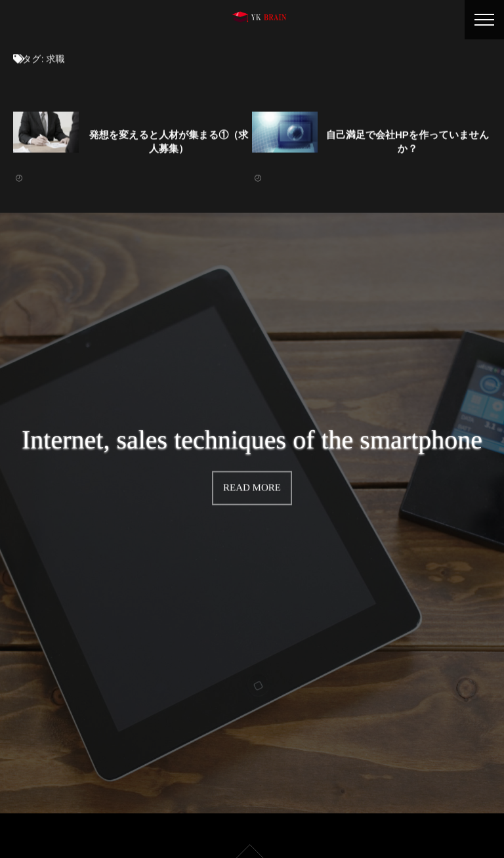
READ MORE (252, 486)
